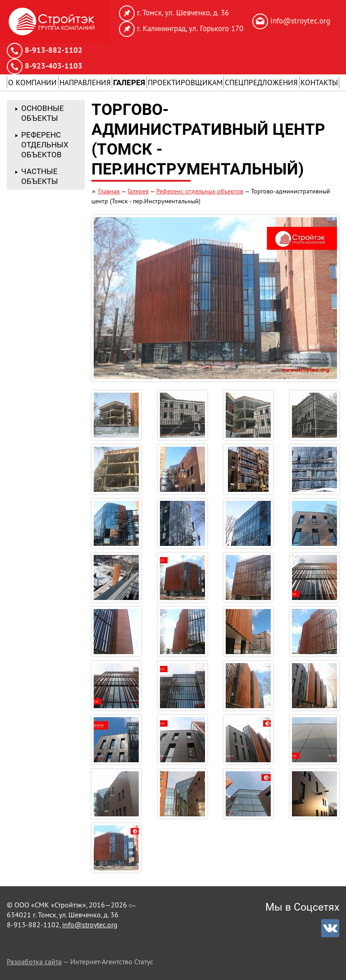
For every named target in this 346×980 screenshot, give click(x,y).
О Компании (32, 82)
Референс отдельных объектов (200, 191)
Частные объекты (40, 176)
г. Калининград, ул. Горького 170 (190, 28)
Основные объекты (43, 113)
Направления (85, 82)
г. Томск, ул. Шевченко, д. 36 (183, 13)
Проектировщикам (185, 82)
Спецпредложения (261, 82)
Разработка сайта (34, 962)
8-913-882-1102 (54, 50)
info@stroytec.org (300, 21)
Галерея (129, 82)
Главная (109, 191)
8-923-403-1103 (54, 66)
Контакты (319, 82)
